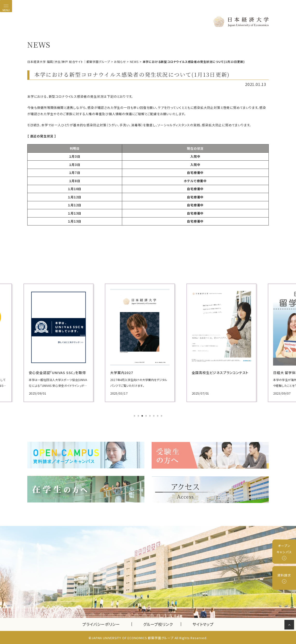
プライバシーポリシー (101, 623)
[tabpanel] (66, 343)
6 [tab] (154, 416)
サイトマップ (203, 623)
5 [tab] (150, 416)
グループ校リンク (162, 623)
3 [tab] (143, 416)
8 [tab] (162, 416)
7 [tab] (158, 416)
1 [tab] (135, 416)
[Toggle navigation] (6, 6)
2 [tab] (139, 416)
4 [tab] (147, 416)
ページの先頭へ (290, 626)
